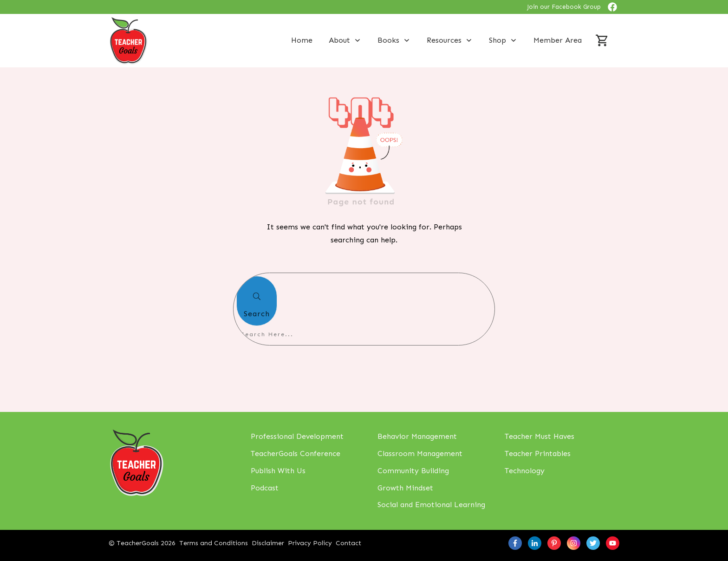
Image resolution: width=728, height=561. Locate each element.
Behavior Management (417, 436)
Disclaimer (268, 543)
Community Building (413, 471)
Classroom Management (420, 453)
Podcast (265, 488)
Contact (348, 543)
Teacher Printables (538, 453)
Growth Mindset (405, 488)
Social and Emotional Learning (431, 505)
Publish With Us (278, 471)
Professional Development (297, 436)
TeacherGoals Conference (296, 453)
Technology (525, 471)
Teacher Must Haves (539, 436)
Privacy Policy (310, 543)
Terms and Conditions (214, 543)
